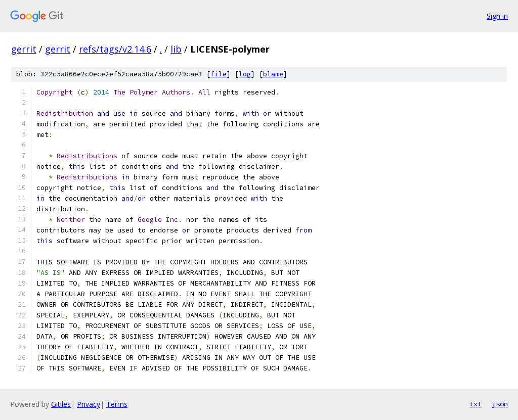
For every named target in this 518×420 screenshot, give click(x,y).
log (245, 74)
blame (273, 74)
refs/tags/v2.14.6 (115, 49)
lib (176, 49)
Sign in (497, 16)
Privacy (89, 404)
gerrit (24, 49)
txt (476, 404)
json (500, 404)
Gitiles (61, 404)
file (219, 74)
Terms (117, 404)
